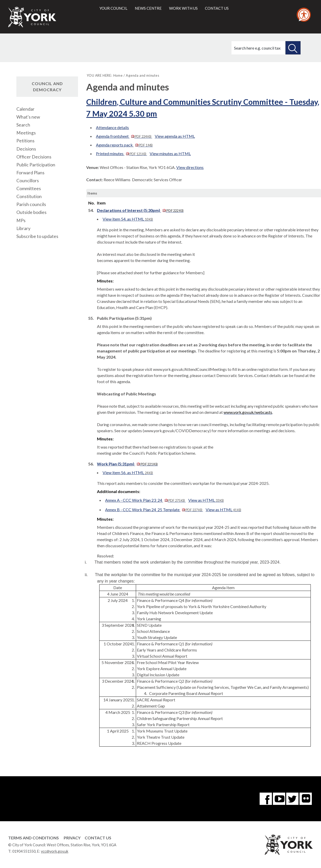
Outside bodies (31, 212)
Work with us (183, 8)
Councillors (28, 181)
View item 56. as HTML (128, 472)
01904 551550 (24, 851)
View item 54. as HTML (128, 219)
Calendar (25, 109)
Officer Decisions (34, 157)
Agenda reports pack (124, 145)
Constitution (29, 196)
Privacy (72, 838)
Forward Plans (30, 173)
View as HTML (206, 500)
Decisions (26, 149)
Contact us (217, 8)
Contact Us (98, 838)
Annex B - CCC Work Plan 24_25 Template (154, 510)
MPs (21, 220)
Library (23, 228)
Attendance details (112, 127)
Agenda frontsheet (124, 136)
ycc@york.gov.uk (55, 851)
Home (118, 75)
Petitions (25, 141)
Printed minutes (121, 153)
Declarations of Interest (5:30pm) (140, 210)
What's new (28, 117)
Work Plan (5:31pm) (127, 464)
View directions (190, 167)
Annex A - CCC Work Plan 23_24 (145, 500)
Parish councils (31, 204)
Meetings (26, 133)
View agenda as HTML (175, 136)
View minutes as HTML (170, 153)
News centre (148, 8)
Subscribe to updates (37, 236)
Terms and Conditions (34, 838)
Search (23, 125)
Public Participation (36, 165)
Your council (113, 8)
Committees (29, 189)
